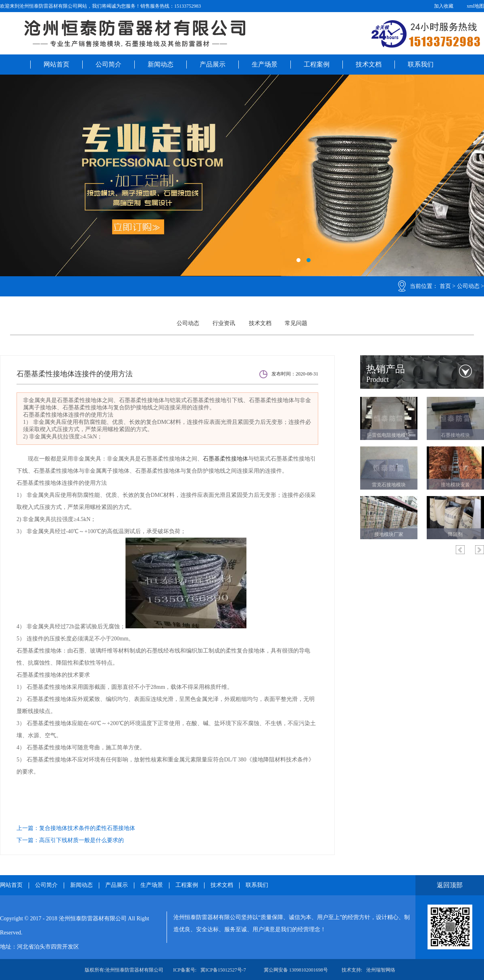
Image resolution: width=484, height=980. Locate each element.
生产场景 (265, 64)
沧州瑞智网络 (381, 970)
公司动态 (468, 286)
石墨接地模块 (455, 435)
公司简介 (108, 64)
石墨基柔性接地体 (225, 459)
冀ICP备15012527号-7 (223, 970)
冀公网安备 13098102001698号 (296, 970)
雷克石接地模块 (389, 485)
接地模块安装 (455, 485)
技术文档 (369, 64)
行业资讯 (224, 323)
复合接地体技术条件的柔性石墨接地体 (87, 828)
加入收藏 (444, 6)
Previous (460, 550)
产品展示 (213, 64)
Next (480, 550)
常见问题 (296, 323)
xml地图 (475, 6)
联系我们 (421, 64)
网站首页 (56, 64)
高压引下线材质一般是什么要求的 (81, 840)
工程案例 (317, 64)
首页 (445, 286)
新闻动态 (161, 64)
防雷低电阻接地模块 (389, 435)
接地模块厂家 (389, 534)
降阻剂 (455, 534)
